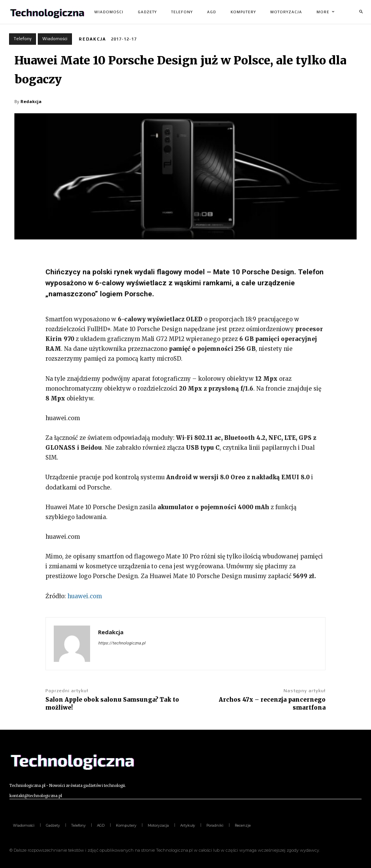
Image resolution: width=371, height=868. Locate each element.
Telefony (23, 39)
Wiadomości (55, 39)
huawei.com (85, 596)
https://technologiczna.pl (122, 643)
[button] (361, 12)
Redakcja (92, 39)
